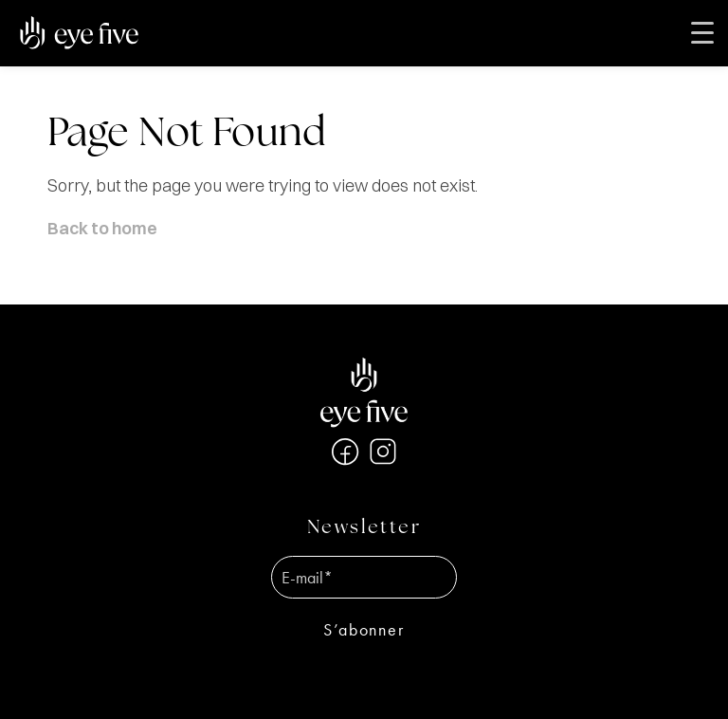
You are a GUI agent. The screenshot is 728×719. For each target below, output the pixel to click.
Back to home (102, 228)
